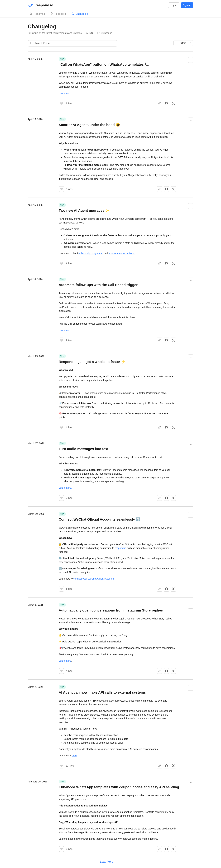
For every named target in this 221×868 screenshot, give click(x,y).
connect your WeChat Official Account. (94, 579)
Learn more (65, 661)
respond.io (120, 548)
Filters (183, 43)
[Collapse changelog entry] (191, 60)
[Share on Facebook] (166, 103)
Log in (174, 5)
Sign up (187, 5)
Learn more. (65, 93)
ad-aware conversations (121, 253)
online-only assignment (91, 253)
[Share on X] (173, 103)
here (74, 755)
